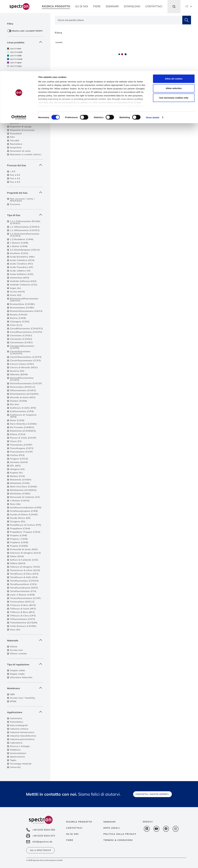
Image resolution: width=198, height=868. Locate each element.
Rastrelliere (16, 144)
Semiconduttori (18, 753)
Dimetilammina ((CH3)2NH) (24, 394)
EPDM (13, 701)
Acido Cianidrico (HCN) (22, 260)
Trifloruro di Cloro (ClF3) (23, 616)
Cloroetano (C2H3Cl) (21, 335)
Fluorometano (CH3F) (21, 452)
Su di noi (72, 834)
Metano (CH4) (17, 476)
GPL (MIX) (15, 466)
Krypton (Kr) (16, 473)
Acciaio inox (16, 650)
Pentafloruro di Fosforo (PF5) (26, 525)
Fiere (70, 840)
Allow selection (174, 17)
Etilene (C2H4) (18, 434)
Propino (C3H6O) (19, 546)
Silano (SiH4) (17, 556)
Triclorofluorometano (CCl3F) (25, 598)
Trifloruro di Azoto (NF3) (23, 609)
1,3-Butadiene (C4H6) (22, 239)
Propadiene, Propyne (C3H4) (25, 532)
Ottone (14, 647)
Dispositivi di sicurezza (22, 130)
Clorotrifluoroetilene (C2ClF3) (26, 357)
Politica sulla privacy (120, 834)
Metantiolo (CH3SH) (21, 480)
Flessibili (15, 141)
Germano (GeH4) (19, 462)
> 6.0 (13, 171)
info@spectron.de (42, 842)
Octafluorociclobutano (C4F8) (26, 508)
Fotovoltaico (17, 722)
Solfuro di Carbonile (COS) (24, 560)
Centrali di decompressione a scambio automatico (26, 101)
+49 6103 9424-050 (44, 830)
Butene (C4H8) (18, 318)
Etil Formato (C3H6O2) (22, 427)
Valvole (14, 118)
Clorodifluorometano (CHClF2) (26, 332)
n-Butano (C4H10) (20, 501)
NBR (12, 694)
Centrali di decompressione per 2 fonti (25, 95)
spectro (16, 56)
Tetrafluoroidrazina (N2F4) (24, 588)
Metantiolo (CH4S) (20, 483)
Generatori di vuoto (20, 151)
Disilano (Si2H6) (19, 401)
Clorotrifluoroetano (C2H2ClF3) (20, 352)
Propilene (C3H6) (19, 542)
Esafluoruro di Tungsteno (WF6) (23, 416)
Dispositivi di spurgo (21, 127)
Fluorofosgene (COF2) (22, 448)
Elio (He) (15, 404)
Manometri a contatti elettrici (26, 154)
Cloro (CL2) (16, 325)
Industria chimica (19, 729)
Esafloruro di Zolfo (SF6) (23, 408)
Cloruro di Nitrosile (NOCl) (24, 367)
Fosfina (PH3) (17, 455)
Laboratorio (16, 743)
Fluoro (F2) (16, 441)
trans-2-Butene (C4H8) (22, 595)
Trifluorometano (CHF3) (23, 619)
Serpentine (16, 147)
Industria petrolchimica (22, 739)
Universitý (15, 767)
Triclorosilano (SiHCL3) (22, 602)
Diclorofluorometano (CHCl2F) (26, 383)
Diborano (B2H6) (19, 374)
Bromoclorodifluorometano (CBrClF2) (24, 300)
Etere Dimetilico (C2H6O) (23, 424)
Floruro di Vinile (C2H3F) (23, 438)
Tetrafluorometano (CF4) (23, 591)
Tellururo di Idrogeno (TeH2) (25, 567)
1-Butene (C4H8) (19, 243)
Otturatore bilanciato (21, 677)
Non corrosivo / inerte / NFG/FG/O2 (22, 200)
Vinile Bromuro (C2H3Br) (23, 626)
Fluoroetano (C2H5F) (21, 445)
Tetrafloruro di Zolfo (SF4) (24, 577)
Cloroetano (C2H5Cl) (21, 339)
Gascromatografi (19, 725)
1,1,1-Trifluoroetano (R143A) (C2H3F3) (25, 222)
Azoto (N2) (16, 295)
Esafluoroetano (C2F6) (22, 411)
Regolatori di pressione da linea (24, 84)
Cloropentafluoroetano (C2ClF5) (22, 347)
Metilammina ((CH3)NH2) (23, 490)
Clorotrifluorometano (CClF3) (25, 360)
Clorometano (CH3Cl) (21, 342)
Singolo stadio (18, 670)
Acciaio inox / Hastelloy (23, 698)
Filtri (12, 137)
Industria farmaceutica (22, 732)
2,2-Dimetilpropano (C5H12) (25, 250)
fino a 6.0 (15, 175)
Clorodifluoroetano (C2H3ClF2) (26, 329)
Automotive (16, 718)
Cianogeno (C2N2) (20, 322)
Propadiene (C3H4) (20, 528)
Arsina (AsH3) (17, 292)
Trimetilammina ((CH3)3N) (24, 623)
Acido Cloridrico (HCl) (22, 264)
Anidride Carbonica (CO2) (24, 285)
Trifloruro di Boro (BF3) (22, 612)
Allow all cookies (174, 8)
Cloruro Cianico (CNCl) (22, 364)
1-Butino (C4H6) (19, 246)
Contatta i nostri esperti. (152, 794)
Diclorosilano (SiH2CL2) (23, 387)
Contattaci (74, 828)
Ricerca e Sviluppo (20, 746)
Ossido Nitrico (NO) (20, 518)
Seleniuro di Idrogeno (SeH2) (25, 553)
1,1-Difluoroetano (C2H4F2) (25, 227)
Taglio (13, 760)
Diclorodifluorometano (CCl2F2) (22, 379)
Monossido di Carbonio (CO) (25, 497)
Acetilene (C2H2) (19, 253)
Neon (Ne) (15, 504)
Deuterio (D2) (17, 371)
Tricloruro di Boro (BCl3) (23, 605)
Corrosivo (15, 204)
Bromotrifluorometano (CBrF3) (26, 311)
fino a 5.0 (15, 182)
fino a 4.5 (15, 178)
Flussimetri (16, 134)
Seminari (110, 822)
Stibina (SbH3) (18, 563)
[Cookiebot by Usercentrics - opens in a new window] (19, 46)
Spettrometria (17, 757)
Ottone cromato (18, 654)
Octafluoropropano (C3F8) (24, 511)
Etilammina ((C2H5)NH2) (23, 431)
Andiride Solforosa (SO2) (23, 281)
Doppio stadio (17, 674)
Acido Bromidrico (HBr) (22, 257)
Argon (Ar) (16, 288)
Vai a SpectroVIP (40, 850)
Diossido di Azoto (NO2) (23, 397)
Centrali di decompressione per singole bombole (25, 90)
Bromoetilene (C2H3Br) (22, 304)
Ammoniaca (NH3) (20, 278)
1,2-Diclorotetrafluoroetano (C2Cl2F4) (25, 235)
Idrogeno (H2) (17, 469)
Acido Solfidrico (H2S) (22, 274)
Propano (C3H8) (19, 535)
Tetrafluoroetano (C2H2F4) (24, 581)
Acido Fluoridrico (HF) (22, 267)
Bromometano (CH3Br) (22, 308)
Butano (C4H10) (19, 315)
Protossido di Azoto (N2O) (24, 549)
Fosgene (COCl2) (19, 459)
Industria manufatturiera (23, 736)
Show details (153, 46)
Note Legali (112, 828)
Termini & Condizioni (118, 840)
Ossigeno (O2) (18, 521)
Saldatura (15, 750)
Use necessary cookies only (174, 27)
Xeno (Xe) (15, 630)
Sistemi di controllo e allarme (26, 114)
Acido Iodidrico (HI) (20, 271)
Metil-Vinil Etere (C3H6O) (24, 487)
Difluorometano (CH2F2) (23, 390)
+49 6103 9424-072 (44, 836)
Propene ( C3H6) (19, 539)
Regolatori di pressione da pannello (24, 122)
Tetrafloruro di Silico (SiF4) (24, 574)
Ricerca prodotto (79, 822)
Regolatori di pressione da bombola (24, 110)
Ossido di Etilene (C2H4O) (24, 514)
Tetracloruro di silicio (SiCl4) (25, 570)
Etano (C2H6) (17, 420)
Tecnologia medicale (21, 764)
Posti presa (16, 105)
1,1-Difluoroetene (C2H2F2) (25, 230)
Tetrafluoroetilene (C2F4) (23, 584)
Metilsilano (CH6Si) (20, 494)
